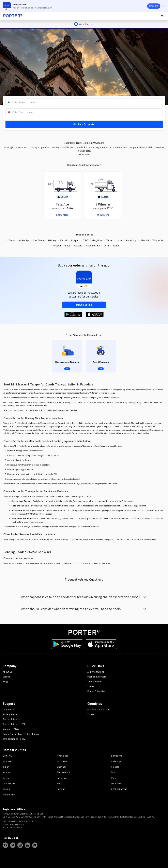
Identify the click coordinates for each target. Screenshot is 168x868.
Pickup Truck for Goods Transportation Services (136, 539)
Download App (84, 305)
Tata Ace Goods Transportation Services (41, 539)
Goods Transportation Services (70, 539)
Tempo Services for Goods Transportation (100, 539)
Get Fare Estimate (84, 124)
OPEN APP (154, 6)
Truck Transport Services (14, 539)
